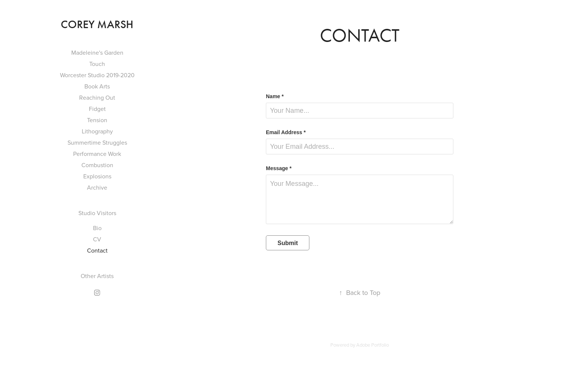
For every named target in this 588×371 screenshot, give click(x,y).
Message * (279, 168)
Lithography (97, 131)
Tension (97, 120)
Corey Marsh (97, 24)
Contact (97, 250)
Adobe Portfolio (373, 345)
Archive (97, 187)
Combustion (97, 165)
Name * (275, 96)
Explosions (97, 176)
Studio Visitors (97, 213)
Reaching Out (97, 97)
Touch (97, 64)
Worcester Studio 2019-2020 (97, 75)
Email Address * (286, 132)
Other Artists (97, 276)
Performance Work (97, 154)
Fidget (97, 109)
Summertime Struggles (97, 142)
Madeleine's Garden (97, 52)
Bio (97, 228)
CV (97, 239)
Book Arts (97, 86)
